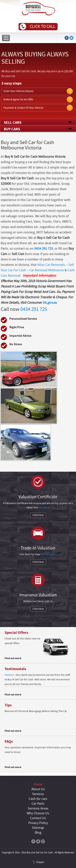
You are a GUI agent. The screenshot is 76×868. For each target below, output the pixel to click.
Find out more (13, 658)
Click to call (43, 27)
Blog (38, 833)
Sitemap (38, 828)
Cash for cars (38, 799)
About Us (38, 789)
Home (38, 784)
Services (38, 794)
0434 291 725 (44, 249)
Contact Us (38, 818)
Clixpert (40, 862)
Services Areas (38, 809)
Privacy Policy (38, 823)
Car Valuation (48, 554)
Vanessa (9, 675)
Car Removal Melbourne (47, 270)
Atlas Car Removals (51, 265)
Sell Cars (13, 123)
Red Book (44, 508)
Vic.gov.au (50, 303)
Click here (38, 515)
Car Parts (38, 804)
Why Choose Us (38, 813)
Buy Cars (12, 129)
